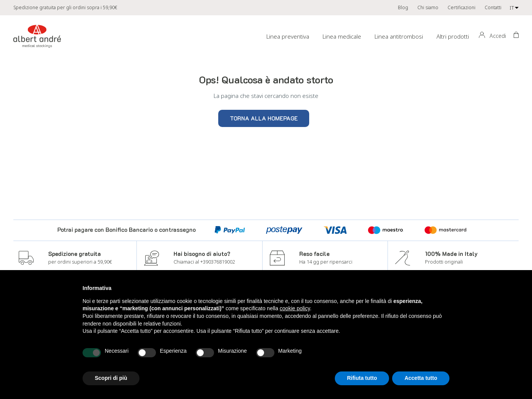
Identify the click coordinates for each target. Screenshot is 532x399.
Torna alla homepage (264, 118)
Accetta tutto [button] (421, 378)
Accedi (498, 36)
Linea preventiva (288, 36)
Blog (403, 7)
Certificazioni (461, 7)
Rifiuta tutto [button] (362, 378)
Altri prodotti (453, 36)
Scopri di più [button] (111, 378)
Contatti (493, 7)
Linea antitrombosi (399, 36)
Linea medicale (342, 36)
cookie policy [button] (295, 308)
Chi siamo (428, 7)
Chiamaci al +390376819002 (204, 262)
